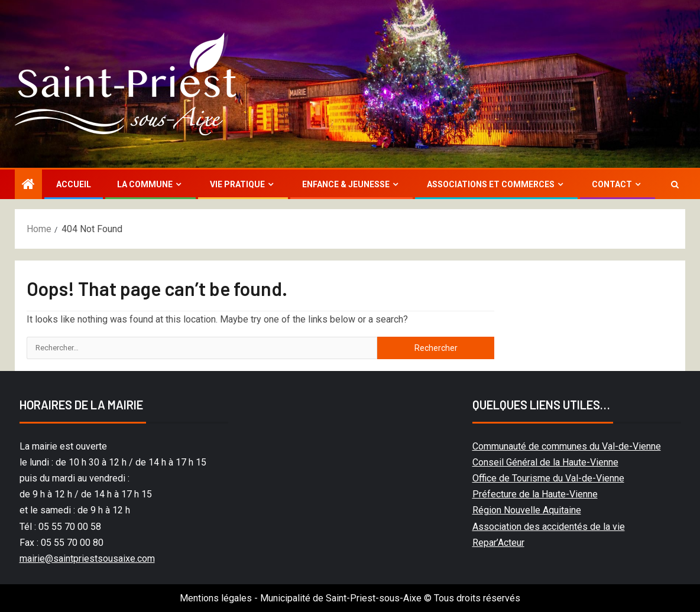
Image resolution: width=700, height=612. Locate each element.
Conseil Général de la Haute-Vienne (545, 462)
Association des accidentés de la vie (549, 527)
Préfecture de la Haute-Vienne (535, 494)
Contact (612, 184)
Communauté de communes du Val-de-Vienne (567, 446)
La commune (145, 184)
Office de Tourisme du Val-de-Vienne (548, 478)
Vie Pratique (237, 184)
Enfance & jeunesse (346, 184)
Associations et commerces (491, 184)
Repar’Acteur (498, 543)
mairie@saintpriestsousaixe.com (87, 559)
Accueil (74, 184)
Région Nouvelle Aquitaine (527, 510)
